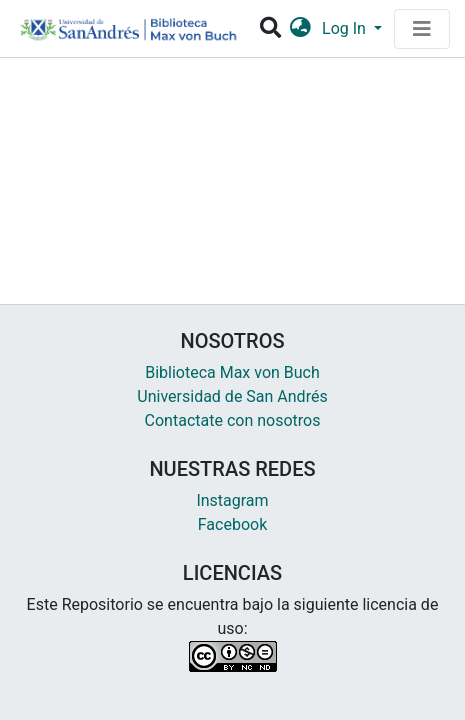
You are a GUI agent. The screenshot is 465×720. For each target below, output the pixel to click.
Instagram (232, 500)
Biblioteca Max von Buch (232, 372)
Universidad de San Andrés (232, 396)
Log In (346, 28)
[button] (300, 29)
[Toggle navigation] (422, 29)
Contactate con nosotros (233, 420)
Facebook (232, 524)
